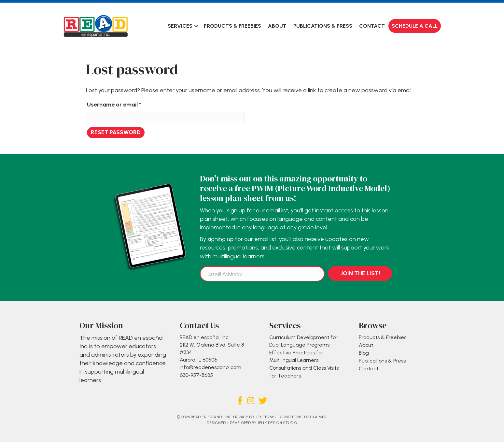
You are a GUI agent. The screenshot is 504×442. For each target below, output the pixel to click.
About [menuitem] (277, 26)
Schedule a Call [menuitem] (415, 26)
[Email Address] (262, 274)
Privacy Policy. (247, 417)
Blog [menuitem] (364, 353)
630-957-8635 (196, 375)
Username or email (126, 103)
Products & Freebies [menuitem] (232, 26)
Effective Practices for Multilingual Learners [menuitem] (296, 356)
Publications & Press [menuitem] (323, 26)
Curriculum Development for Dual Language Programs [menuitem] (303, 341)
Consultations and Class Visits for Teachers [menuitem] (304, 372)
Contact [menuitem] (372, 26)
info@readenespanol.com (210, 367)
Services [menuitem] (180, 26)
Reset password (116, 132)
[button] (196, 26)
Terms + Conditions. (283, 417)
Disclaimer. (316, 417)
